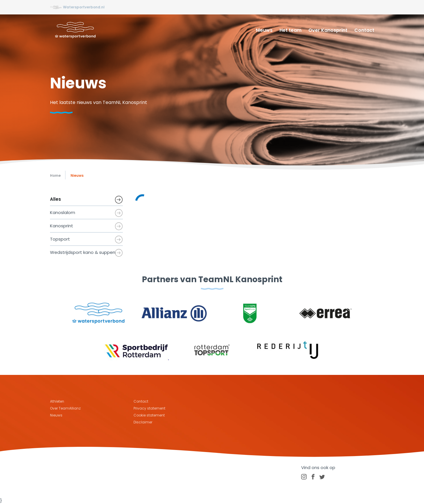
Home (55, 175)
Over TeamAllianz (65, 408)
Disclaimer (143, 422)
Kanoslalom (63, 212)
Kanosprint (62, 226)
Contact (364, 30)
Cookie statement (149, 415)
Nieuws (264, 30)
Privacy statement (149, 408)
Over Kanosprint (328, 30)
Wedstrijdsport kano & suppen (83, 252)
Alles (55, 199)
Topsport (60, 239)
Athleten (57, 401)
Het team (290, 30)
